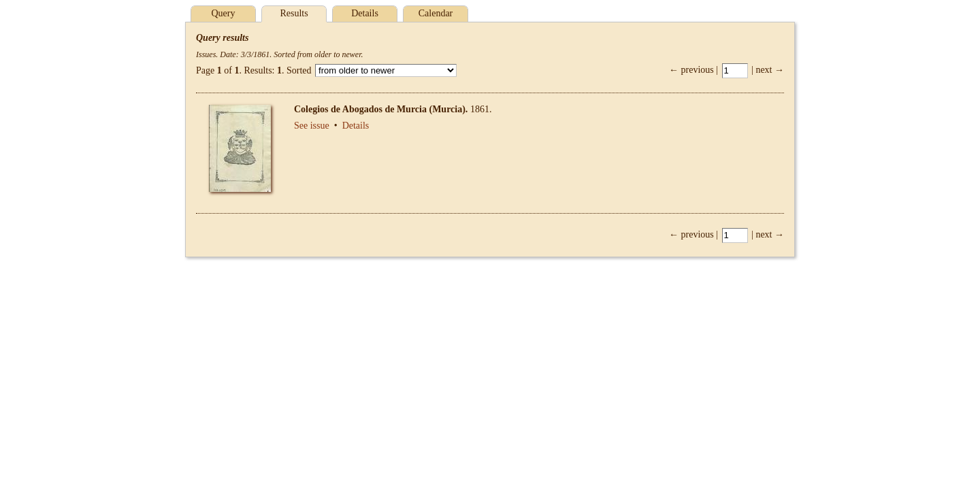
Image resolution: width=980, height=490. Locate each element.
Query (224, 13)
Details (365, 13)
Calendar (436, 13)
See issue (312, 126)
